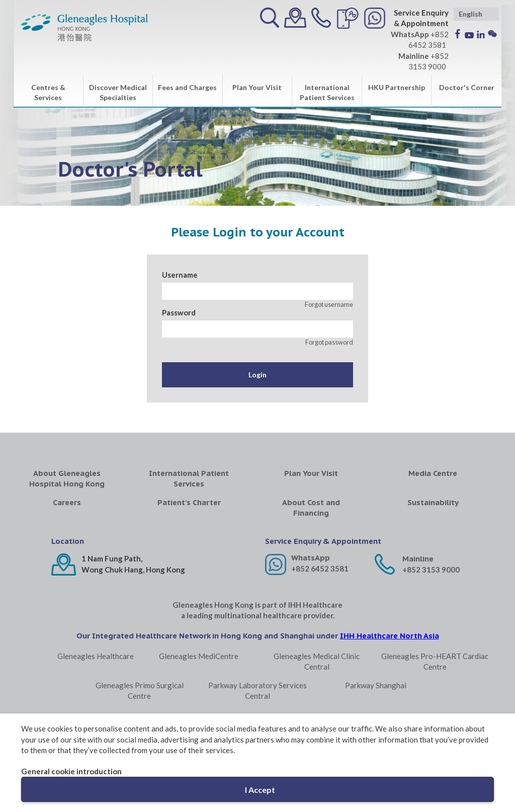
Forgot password (329, 342)
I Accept (260, 790)
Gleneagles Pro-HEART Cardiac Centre (435, 661)
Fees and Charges (187, 87)
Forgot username (329, 304)
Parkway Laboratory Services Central (257, 691)
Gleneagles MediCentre (199, 656)
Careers (67, 502)
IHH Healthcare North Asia (390, 636)
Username (180, 275)
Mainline (418, 559)
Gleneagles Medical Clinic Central (317, 661)
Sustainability (433, 502)
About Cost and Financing (311, 508)
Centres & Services (48, 92)
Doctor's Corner (467, 87)
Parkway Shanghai (376, 685)
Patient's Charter (189, 502)
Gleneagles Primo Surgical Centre (140, 691)
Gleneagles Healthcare (96, 656)
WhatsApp (311, 558)
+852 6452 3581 (320, 569)
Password (179, 312)
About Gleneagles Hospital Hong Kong (67, 478)
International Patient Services (327, 92)
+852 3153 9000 (431, 570)
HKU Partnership (397, 87)
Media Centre (433, 473)
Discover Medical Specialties (118, 92)
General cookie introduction (71, 771)
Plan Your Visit (257, 87)
